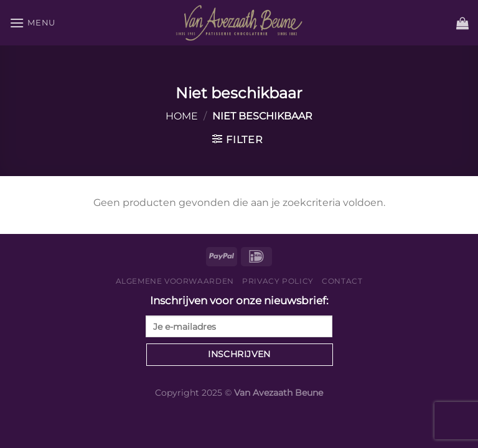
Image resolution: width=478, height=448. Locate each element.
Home (182, 116)
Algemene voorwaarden (175, 281)
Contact (342, 281)
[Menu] (32, 23)
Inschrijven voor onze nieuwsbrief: (239, 316)
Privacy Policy (278, 281)
